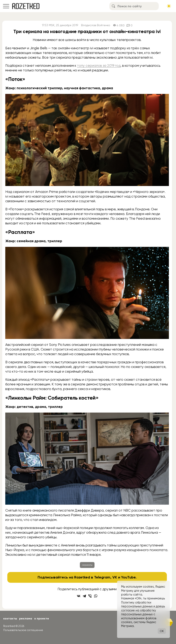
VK (115, 577)
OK (162, 631)
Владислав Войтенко (96, 25)
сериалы (87, 565)
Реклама (26, 619)
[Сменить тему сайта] (169, 6)
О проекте (42, 619)
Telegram (102, 577)
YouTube (128, 577)
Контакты (10, 619)
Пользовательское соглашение (23, 630)
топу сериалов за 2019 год (99, 66)
